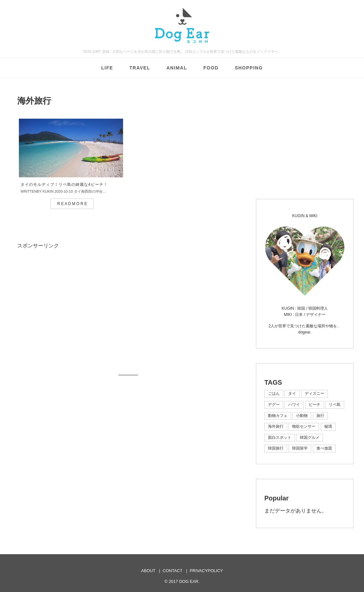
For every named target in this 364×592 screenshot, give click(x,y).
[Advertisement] (72, 312)
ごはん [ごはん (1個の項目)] (274, 393)
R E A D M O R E (72, 205)
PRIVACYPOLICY (206, 571)
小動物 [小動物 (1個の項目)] (302, 416)
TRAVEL (140, 68)
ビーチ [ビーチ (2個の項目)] (315, 405)
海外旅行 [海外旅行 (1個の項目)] (276, 426)
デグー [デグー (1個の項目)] (274, 405)
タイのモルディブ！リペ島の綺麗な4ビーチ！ (64, 186)
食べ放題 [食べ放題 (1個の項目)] (324, 448)
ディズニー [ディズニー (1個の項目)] (315, 393)
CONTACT (173, 571)
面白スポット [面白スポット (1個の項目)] (280, 437)
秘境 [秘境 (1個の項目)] (328, 426)
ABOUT (148, 571)
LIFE (107, 68)
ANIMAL (177, 68)
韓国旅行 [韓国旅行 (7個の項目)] (276, 448)
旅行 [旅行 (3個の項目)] (320, 416)
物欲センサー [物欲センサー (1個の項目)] (304, 426)
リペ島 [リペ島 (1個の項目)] (335, 405)
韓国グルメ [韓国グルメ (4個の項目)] (310, 437)
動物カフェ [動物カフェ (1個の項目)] (278, 416)
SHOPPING (249, 68)
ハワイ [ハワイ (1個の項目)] (294, 405)
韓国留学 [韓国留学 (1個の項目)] (300, 448)
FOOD (211, 68)
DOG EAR (189, 581)
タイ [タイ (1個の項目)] (292, 393)
